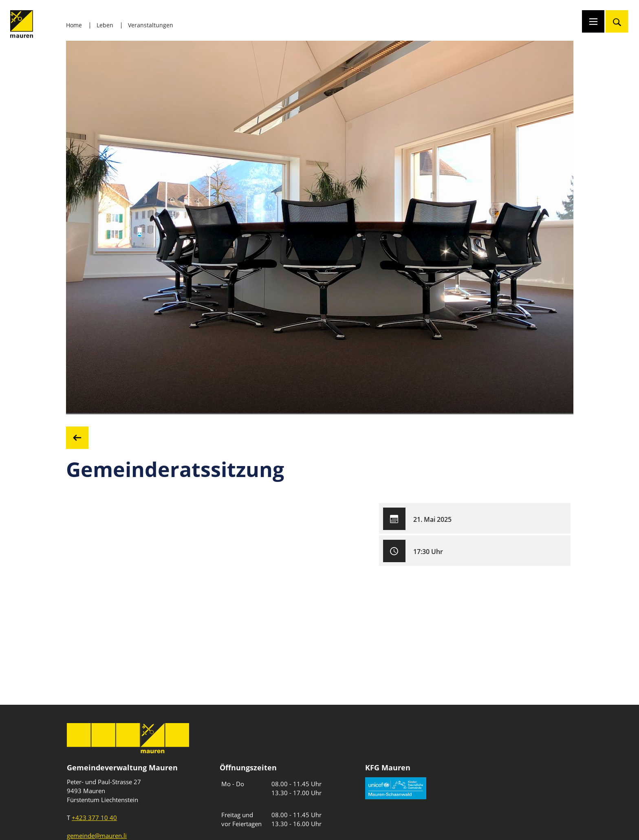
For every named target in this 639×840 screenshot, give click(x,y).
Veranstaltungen (151, 25)
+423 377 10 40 (94, 818)
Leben (105, 25)
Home (74, 25)
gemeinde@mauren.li (97, 836)
